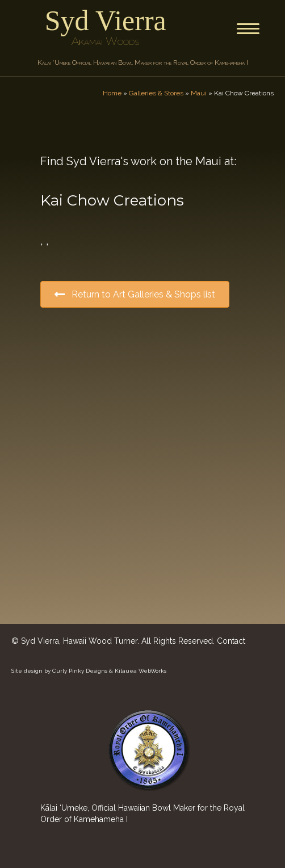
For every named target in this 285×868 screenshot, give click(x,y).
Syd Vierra (106, 20)
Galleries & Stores (156, 93)
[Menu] (248, 29)
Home (112, 93)
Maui (199, 93)
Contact (231, 641)
